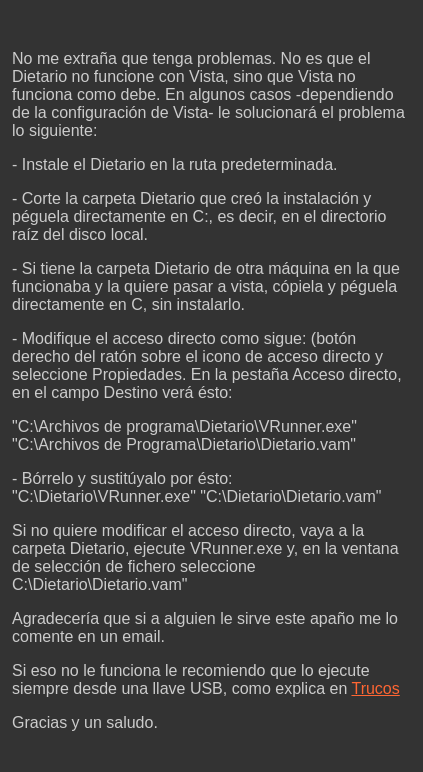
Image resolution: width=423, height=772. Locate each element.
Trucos (375, 688)
